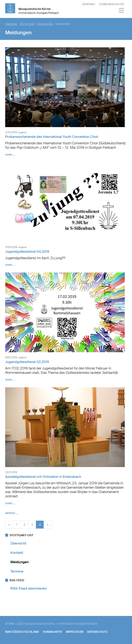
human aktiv (52, 632)
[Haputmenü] (122, 11)
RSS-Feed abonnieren (29, 588)
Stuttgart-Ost (45, 24)
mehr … (10, 155)
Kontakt (89, 4)
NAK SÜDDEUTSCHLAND (22, 632)
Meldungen (20, 562)
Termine (17, 571)
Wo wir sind (27, 24)
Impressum (75, 632)
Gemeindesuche (112, 4)
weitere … (12, 513)
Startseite (11, 24)
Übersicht (18, 543)
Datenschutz (97, 632)
